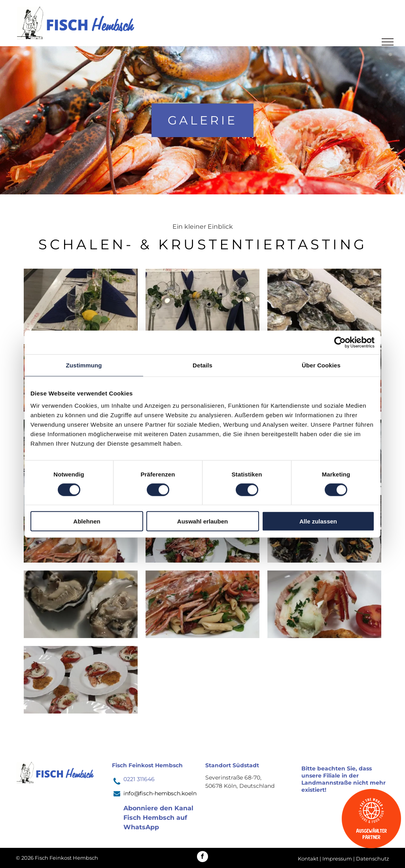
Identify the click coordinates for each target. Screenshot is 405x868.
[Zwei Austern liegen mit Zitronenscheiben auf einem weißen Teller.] (81, 604)
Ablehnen (87, 521)
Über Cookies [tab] (321, 365)
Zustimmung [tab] (84, 365)
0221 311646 (139, 779)
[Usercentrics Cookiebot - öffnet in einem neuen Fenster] (340, 342)
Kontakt (308, 859)
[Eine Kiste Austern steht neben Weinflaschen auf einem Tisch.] (324, 302)
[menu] (388, 42)
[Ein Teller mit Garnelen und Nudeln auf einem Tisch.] (202, 604)
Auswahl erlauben (202, 521)
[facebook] (202, 858)
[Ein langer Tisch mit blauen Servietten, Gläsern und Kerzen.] (81, 302)
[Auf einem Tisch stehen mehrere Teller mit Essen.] (81, 680)
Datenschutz (373, 859)
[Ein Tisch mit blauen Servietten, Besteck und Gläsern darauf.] (202, 302)
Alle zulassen (318, 521)
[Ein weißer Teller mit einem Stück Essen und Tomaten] (324, 604)
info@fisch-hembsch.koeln (160, 793)
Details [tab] (202, 365)
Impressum (337, 859)
